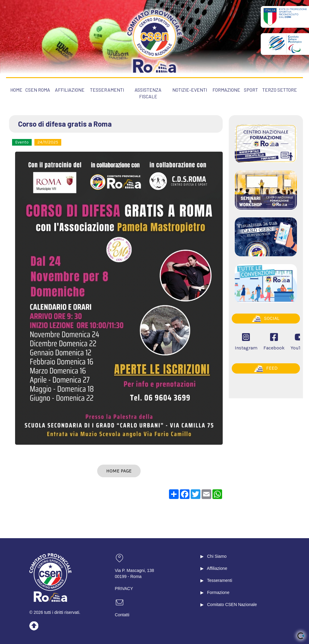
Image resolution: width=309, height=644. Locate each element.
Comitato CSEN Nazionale (232, 605)
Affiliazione (217, 568)
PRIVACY (124, 589)
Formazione (218, 592)
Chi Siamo (217, 556)
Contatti (122, 615)
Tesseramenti (220, 580)
